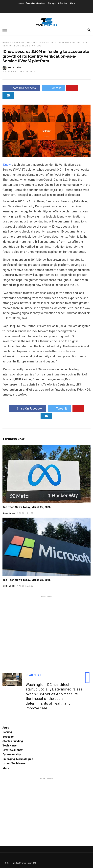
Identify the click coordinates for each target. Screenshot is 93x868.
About (72, 3)
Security (52, 42)
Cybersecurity (22, 42)
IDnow (7, 165)
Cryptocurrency (12, 750)
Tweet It (53, 88)
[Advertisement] (46, 630)
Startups (52, 3)
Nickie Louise (9, 513)
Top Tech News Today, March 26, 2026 (26, 580)
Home (21, 3)
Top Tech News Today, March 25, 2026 (26, 507)
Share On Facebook (21, 88)
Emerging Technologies (18, 759)
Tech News (10, 746)
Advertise (63, 3)
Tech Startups (32, 46)
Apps (6, 728)
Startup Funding (70, 42)
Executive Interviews (36, 3)
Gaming (7, 732)
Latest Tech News (14, 764)
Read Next (33, 675)
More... (7, 768)
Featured (39, 42)
